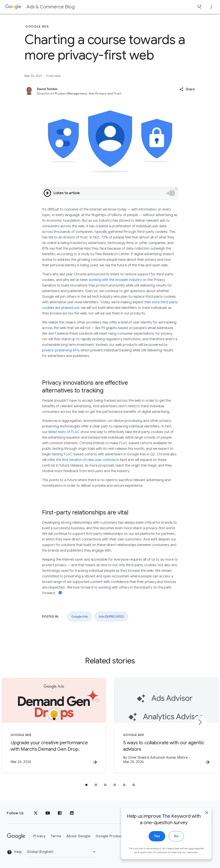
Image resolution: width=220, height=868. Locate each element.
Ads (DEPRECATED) (111, 616)
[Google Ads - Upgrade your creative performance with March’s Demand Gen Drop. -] (54, 725)
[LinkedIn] (72, 813)
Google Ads (79, 616)
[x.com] (36, 813)
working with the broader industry (115, 280)
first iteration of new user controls (89, 460)
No (176, 837)
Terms (56, 836)
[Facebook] (60, 813)
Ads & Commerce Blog (50, 7)
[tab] (86, 785)
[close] (207, 814)
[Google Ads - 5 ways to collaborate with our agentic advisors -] (166, 725)
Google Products (110, 836)
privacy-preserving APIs (61, 350)
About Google (78, 836)
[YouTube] (48, 813)
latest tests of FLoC (64, 432)
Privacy (39, 836)
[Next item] (200, 722)
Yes (157, 837)
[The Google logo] (16, 836)
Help (14, 852)
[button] (187, 89)
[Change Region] (62, 852)
